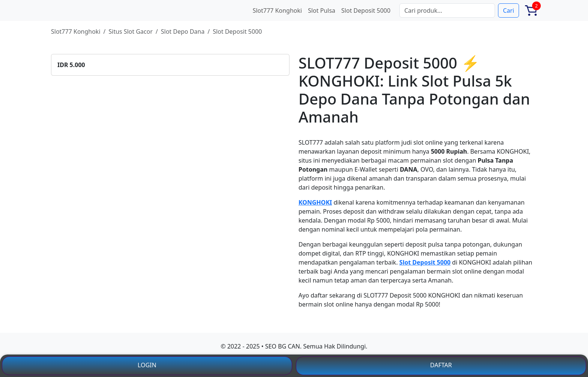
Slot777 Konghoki (277, 10)
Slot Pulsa (322, 10)
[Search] (447, 10)
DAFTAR (441, 365)
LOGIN (147, 365)
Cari (508, 10)
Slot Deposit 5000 (366, 10)
